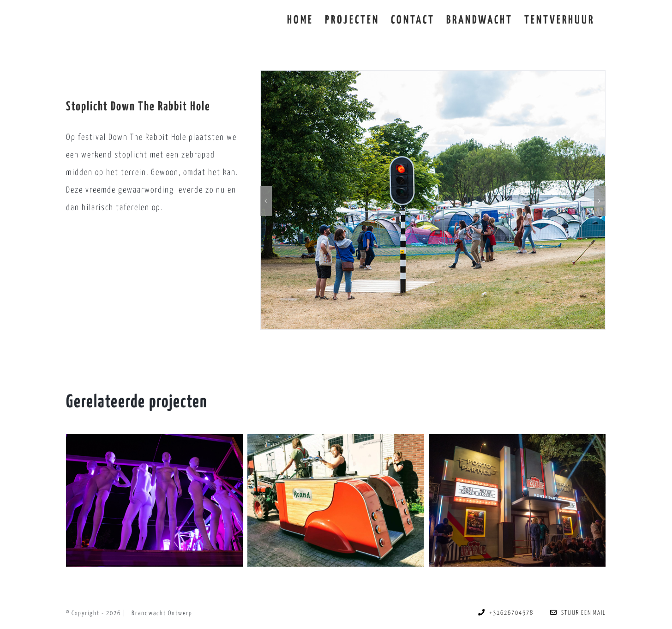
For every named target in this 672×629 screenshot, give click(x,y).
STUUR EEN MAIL (578, 613)
